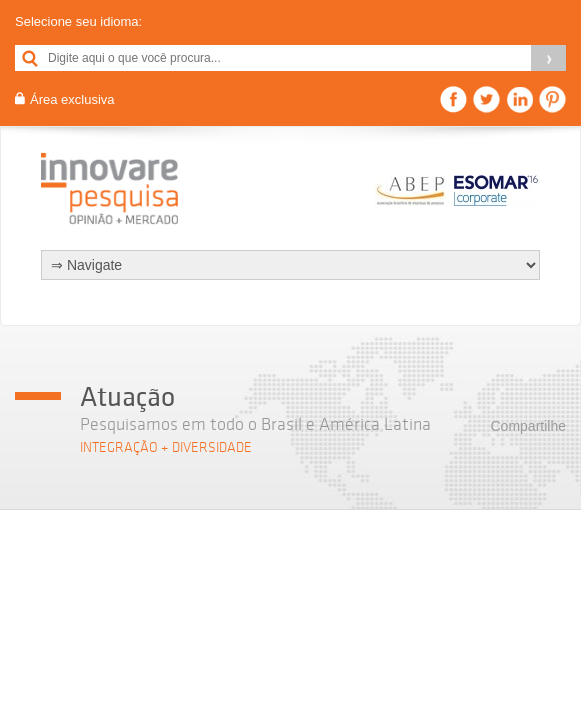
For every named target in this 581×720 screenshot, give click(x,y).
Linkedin (519, 99)
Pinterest (552, 99)
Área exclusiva (72, 99)
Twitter (486, 99)
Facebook (453, 99)
